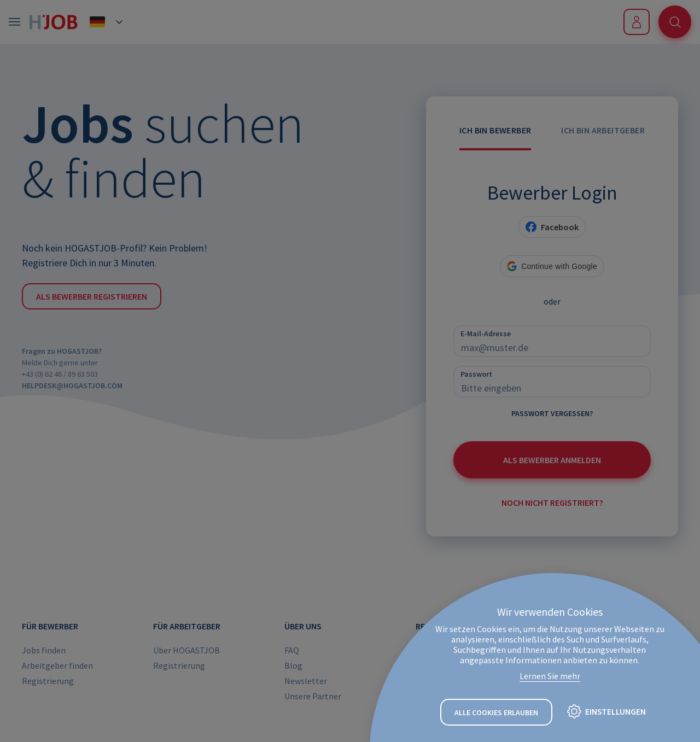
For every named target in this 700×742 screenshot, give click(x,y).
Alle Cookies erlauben (496, 712)
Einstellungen (616, 712)
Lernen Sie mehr (550, 676)
